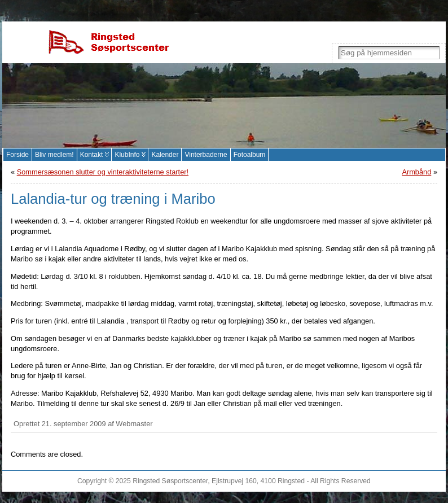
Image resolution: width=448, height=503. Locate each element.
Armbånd (416, 172)
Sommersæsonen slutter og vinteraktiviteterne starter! (103, 172)
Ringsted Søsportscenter (170, 481)
